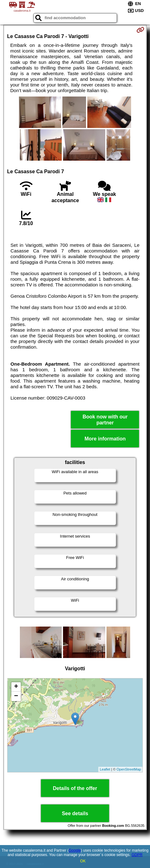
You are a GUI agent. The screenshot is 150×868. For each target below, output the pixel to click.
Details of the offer (75, 788)
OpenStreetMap (129, 769)
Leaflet (105, 769)
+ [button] (16, 687)
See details (75, 813)
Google (75, 850)
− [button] (16, 696)
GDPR (137, 855)
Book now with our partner (105, 420)
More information (105, 439)
